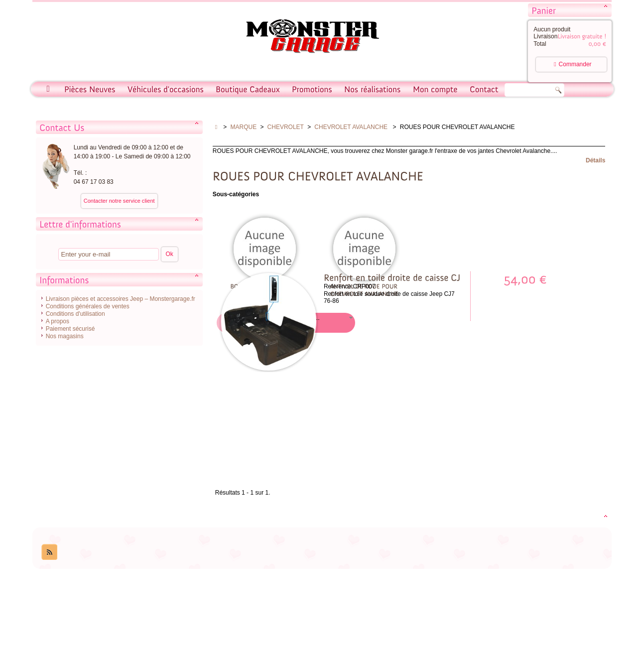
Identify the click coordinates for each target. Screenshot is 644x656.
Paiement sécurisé (70, 329)
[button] (318, 323)
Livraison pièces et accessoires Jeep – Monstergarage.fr (121, 299)
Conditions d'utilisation (75, 314)
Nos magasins (65, 336)
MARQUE (244, 127)
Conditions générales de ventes (88, 306)
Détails (595, 160)
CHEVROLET (286, 127)
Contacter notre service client (119, 201)
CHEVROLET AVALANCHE (352, 127)
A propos (58, 321)
